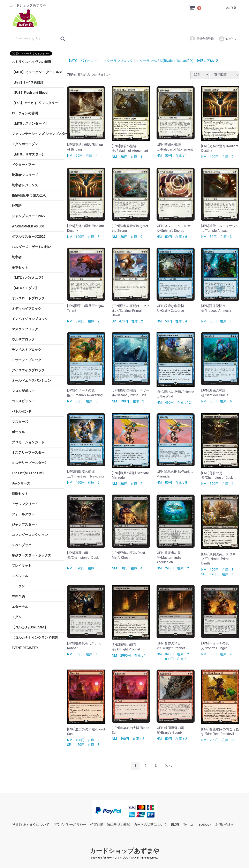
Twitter (188, 824)
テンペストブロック (27, 350)
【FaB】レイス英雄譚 (28, 82)
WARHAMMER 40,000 (28, 226)
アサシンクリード (25, 504)
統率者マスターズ (25, 175)
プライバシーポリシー (70, 824)
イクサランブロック (118, 61)
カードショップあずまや (124, 851)
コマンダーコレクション (30, 535)
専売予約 (18, 596)
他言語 (17, 206)
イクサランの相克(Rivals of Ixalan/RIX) (165, 61)
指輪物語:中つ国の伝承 (29, 195)
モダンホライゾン (25, 144)
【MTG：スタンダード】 (30, 123)
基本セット (20, 267)
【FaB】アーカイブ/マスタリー (35, 103)
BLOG (175, 824)
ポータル (18, 432)
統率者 (17, 257)
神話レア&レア (208, 61)
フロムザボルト (23, 391)
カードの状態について (150, 824)
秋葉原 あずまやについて (31, 824)
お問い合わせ (225, 824)
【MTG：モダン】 (25, 288)
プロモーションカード (28, 442)
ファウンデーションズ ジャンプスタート (38, 134)
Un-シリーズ (21, 483)
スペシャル (20, 576)
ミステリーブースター (28, 453)
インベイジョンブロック (30, 319)
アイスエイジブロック (28, 370)
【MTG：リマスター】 (28, 154)
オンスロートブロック (28, 298)
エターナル (20, 607)
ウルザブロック (23, 339)
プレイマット (22, 566)
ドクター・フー (23, 165)
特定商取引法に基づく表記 (110, 824)
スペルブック (22, 545)
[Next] (168, 766)
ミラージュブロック (27, 360)
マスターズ (20, 422)
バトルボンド (22, 411)
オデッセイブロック (27, 309)
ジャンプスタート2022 (29, 216)
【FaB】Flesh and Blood (30, 93)
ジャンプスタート (25, 524)
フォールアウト (23, 514)
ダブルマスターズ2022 (29, 237)
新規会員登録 (201, 39)
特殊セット (20, 494)
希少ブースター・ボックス (31, 555)
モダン (17, 617)
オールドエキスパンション (31, 381)
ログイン (228, 39)
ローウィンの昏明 (25, 113)
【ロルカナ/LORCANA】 (30, 627)
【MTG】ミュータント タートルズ (37, 72)
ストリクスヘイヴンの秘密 (31, 62)
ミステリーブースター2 (29, 463)
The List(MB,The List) (28, 473)
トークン (18, 586)
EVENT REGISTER (25, 648)
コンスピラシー (23, 401)
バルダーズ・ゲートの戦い (31, 247)
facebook (204, 824)
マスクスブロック (25, 329)
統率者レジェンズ (25, 185)
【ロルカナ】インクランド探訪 (35, 638)
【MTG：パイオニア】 (28, 278)
